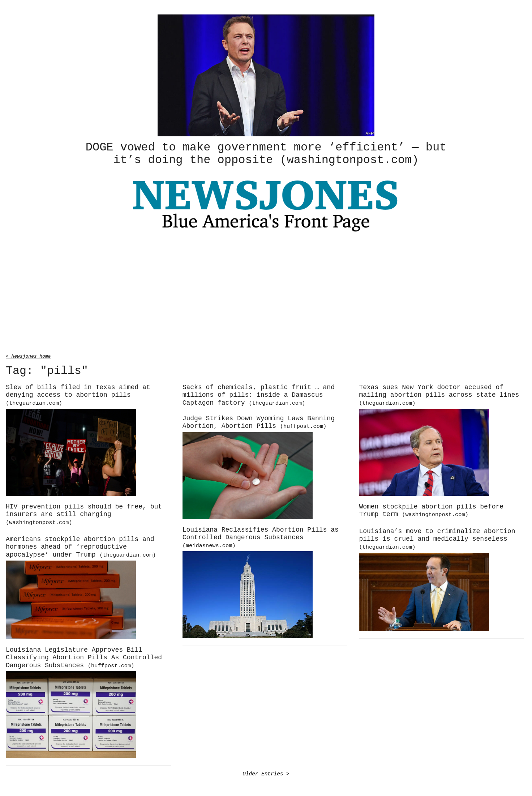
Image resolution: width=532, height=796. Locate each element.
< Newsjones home (28, 355)
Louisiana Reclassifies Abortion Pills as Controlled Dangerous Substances (261, 536)
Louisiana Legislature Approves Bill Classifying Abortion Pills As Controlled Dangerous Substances (84, 657)
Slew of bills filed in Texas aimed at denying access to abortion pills (78, 394)
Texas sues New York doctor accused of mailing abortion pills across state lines (439, 394)
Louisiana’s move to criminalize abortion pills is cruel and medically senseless (437, 538)
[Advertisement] (266, 293)
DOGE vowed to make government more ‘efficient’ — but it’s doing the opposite (266, 153)
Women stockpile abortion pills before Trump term (431, 510)
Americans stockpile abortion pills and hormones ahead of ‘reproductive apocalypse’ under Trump (81, 546)
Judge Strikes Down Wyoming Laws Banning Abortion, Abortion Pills (259, 421)
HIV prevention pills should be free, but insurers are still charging (84, 513)
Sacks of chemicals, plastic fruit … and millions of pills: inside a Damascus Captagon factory (259, 394)
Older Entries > (266, 773)
